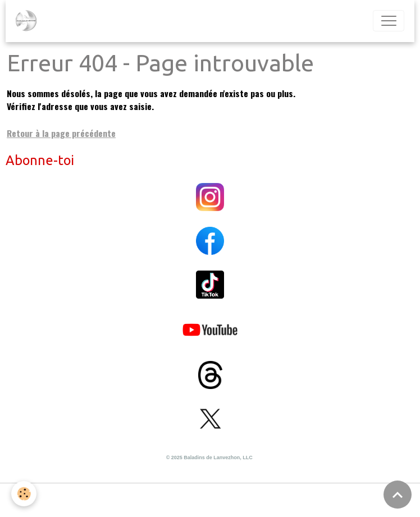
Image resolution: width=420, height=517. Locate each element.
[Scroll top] (398, 495)
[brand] (29, 21)
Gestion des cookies (210, 500)
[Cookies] (24, 494)
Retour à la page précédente (61, 133)
